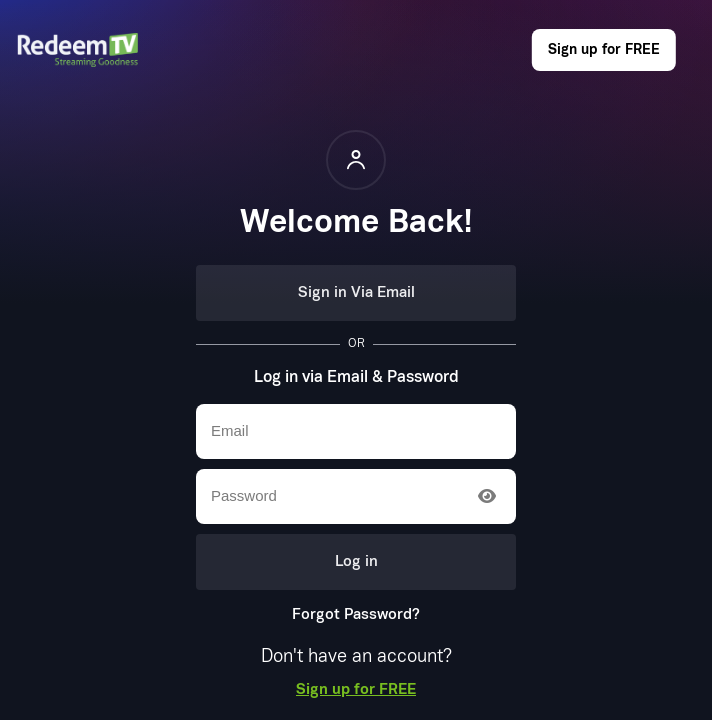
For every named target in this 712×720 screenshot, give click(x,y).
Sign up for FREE (604, 49)
